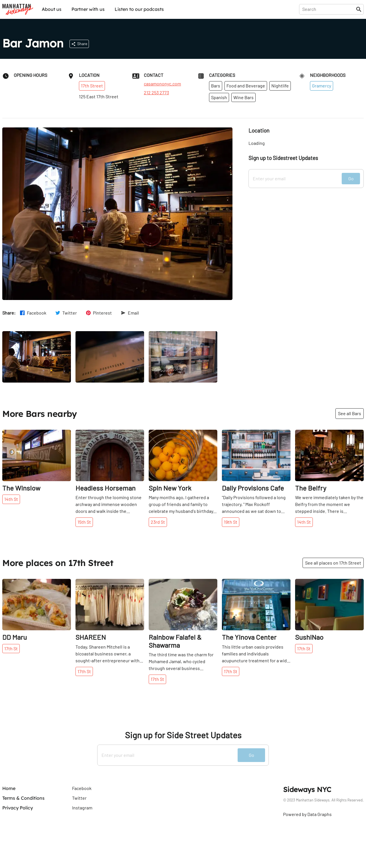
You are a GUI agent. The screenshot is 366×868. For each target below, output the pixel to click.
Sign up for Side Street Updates (183, 735)
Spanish (219, 97)
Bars (216, 86)
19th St (231, 522)
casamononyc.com (162, 84)
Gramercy (322, 86)
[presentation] (329, 9)
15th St (84, 522)
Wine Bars (243, 97)
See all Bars (350, 413)
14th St (11, 499)
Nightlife (280, 86)
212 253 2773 (156, 93)
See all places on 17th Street (333, 563)
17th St (11, 648)
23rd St (158, 522)
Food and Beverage (246, 86)
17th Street (92, 86)
